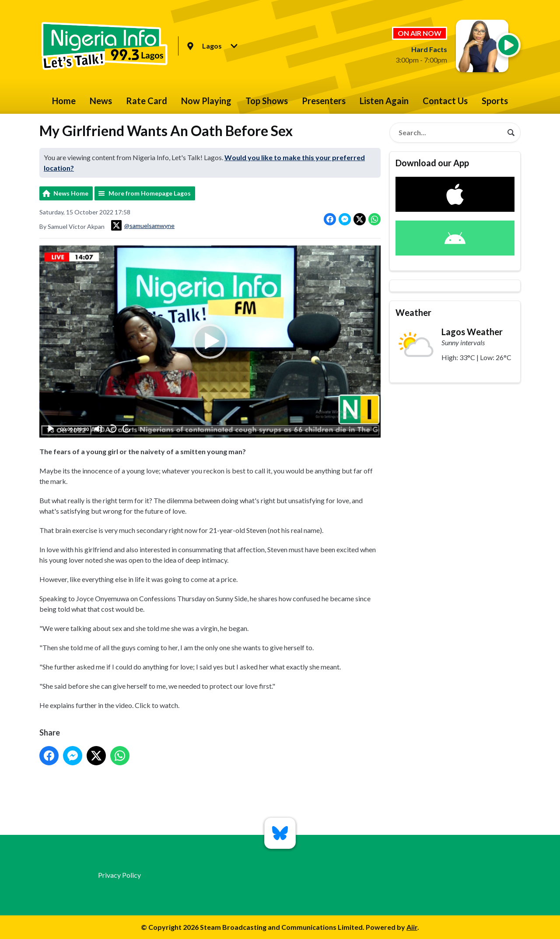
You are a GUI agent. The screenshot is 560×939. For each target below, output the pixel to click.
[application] (210, 342)
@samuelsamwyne (143, 225)
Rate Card (147, 101)
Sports (495, 101)
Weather (413, 312)
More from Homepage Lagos (150, 193)
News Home (71, 193)
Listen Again (384, 101)
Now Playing (206, 101)
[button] (210, 342)
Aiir (412, 927)
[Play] (51, 429)
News (101, 101)
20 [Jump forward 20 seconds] (127, 429)
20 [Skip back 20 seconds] (113, 429)
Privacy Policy (119, 875)
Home (64, 101)
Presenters (324, 101)
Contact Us (445, 101)
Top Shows (267, 101)
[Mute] (98, 429)
